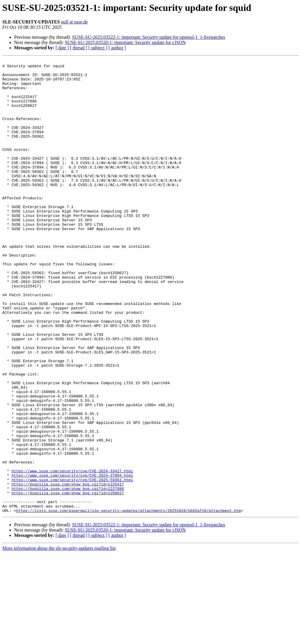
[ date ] (62, 48)
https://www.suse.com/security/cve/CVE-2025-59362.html (72, 564)
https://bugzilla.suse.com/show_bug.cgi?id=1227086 (68, 575)
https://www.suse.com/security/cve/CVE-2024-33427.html (72, 554)
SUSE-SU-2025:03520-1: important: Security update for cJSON (125, 42)
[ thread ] (79, 48)
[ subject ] (98, 48)
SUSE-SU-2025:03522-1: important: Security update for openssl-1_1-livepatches (148, 37)
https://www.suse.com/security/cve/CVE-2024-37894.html (72, 559)
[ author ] (117, 48)
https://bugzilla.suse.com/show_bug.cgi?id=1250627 (68, 580)
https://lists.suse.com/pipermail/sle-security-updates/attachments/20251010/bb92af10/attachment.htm (128, 601)
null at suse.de (75, 22)
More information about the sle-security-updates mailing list (59, 639)
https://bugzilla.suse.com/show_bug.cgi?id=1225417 (68, 569)
